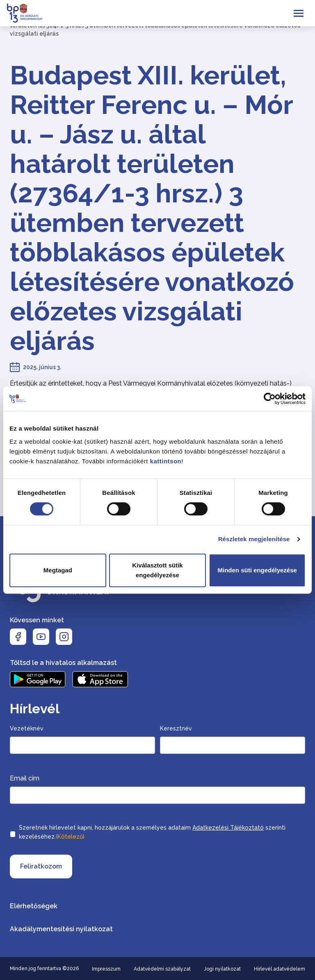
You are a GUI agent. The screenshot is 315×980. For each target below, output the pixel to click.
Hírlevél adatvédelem (280, 969)
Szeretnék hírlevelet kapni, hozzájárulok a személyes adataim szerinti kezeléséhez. (152, 833)
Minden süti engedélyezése (257, 570)
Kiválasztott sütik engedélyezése (157, 570)
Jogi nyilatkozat (222, 969)
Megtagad (58, 570)
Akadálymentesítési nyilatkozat (61, 929)
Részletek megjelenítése (254, 539)
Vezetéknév (27, 728)
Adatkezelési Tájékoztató (228, 828)
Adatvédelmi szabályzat (162, 969)
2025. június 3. (42, 367)
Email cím (25, 778)
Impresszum (106, 969)
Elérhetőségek (34, 906)
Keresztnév (176, 728)
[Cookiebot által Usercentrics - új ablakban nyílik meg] (270, 399)
